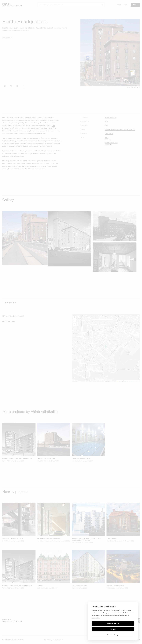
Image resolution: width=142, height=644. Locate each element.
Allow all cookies (102, 629)
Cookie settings (113, 635)
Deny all (124, 629)
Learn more (96, 623)
